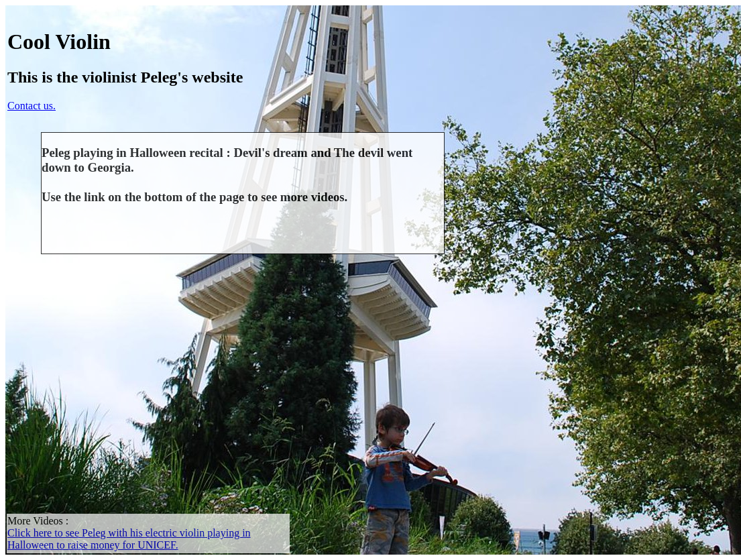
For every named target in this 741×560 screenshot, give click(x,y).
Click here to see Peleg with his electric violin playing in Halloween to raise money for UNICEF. (129, 539)
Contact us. (32, 106)
